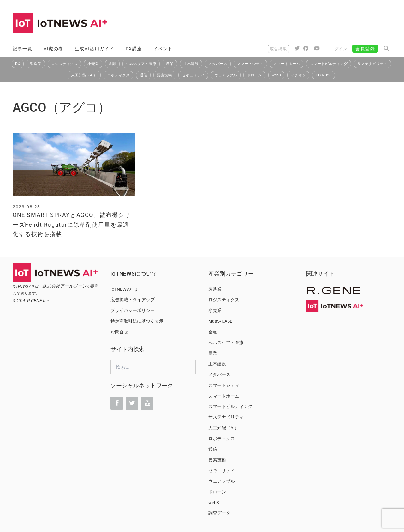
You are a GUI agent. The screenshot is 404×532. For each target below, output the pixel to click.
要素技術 (164, 75)
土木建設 (191, 64)
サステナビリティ (372, 64)
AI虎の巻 (53, 49)
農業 (170, 64)
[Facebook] (117, 403)
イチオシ (298, 75)
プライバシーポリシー (133, 310)
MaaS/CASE (220, 321)
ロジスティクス (64, 64)
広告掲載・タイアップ (133, 300)
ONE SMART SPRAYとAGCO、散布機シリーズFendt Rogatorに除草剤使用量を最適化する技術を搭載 (72, 224)
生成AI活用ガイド (95, 49)
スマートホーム (287, 64)
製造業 (36, 64)
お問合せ (119, 332)
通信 (143, 75)
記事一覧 (22, 49)
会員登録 (365, 49)
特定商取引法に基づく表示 (137, 321)
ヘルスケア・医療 (141, 64)
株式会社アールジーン (64, 286)
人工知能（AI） (84, 75)
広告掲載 (278, 49)
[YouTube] (147, 403)
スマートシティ (250, 64)
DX (18, 64)
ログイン (339, 49)
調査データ (219, 513)
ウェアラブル (226, 75)
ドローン (254, 75)
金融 (112, 64)
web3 (276, 75)
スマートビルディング (329, 64)
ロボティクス (118, 75)
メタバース (218, 64)
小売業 (93, 64)
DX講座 (134, 49)
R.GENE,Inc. (39, 301)
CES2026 (324, 75)
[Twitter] (132, 403)
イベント (163, 49)
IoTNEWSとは (124, 289)
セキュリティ (193, 75)
